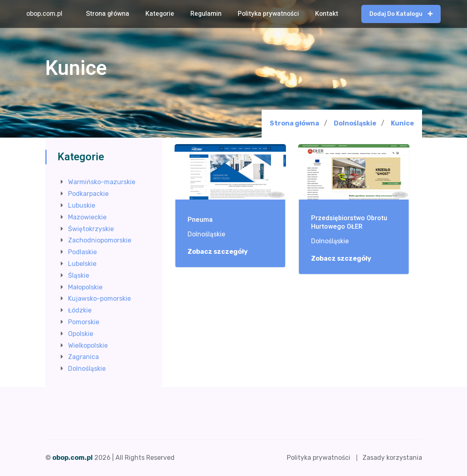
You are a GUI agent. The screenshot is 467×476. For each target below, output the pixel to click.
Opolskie (81, 334)
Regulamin (206, 14)
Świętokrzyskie (91, 229)
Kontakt (327, 14)
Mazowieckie (87, 217)
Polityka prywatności (268, 14)
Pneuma (200, 220)
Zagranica (83, 357)
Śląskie (79, 275)
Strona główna (108, 14)
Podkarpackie (88, 194)
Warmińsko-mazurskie (102, 182)
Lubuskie (82, 205)
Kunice (402, 123)
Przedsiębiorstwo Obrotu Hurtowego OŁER (349, 223)
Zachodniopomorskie (100, 240)
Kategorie (160, 14)
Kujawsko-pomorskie (99, 299)
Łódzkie (80, 310)
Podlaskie (82, 252)
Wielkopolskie (88, 345)
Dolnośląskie (355, 123)
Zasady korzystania (392, 458)
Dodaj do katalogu (401, 14)
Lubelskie (82, 264)
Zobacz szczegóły (222, 252)
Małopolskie (85, 287)
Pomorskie (84, 322)
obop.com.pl (44, 14)
